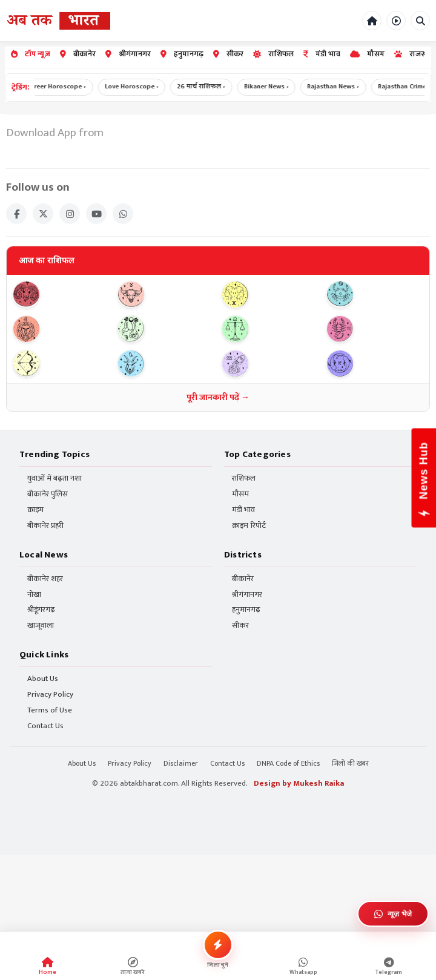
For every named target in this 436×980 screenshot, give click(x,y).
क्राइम (35, 511)
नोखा (34, 595)
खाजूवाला (41, 626)
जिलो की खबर (350, 764)
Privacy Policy (50, 695)
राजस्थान (415, 54)
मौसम (367, 54)
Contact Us (45, 726)
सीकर (228, 54)
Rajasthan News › (340, 87)
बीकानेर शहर (45, 579)
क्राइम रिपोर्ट (249, 526)
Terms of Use (50, 710)
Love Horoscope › (137, 87)
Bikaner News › (273, 87)
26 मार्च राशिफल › (207, 87)
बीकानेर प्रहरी (45, 526)
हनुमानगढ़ (182, 54)
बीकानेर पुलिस (48, 495)
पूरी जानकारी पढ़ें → (218, 397)
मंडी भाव (322, 54)
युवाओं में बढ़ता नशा (54, 479)
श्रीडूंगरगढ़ (41, 610)
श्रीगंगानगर (128, 54)
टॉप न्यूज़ (31, 54)
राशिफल (273, 54)
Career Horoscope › (62, 87)
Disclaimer (181, 764)
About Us (43, 679)
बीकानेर (78, 54)
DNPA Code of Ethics (288, 764)
